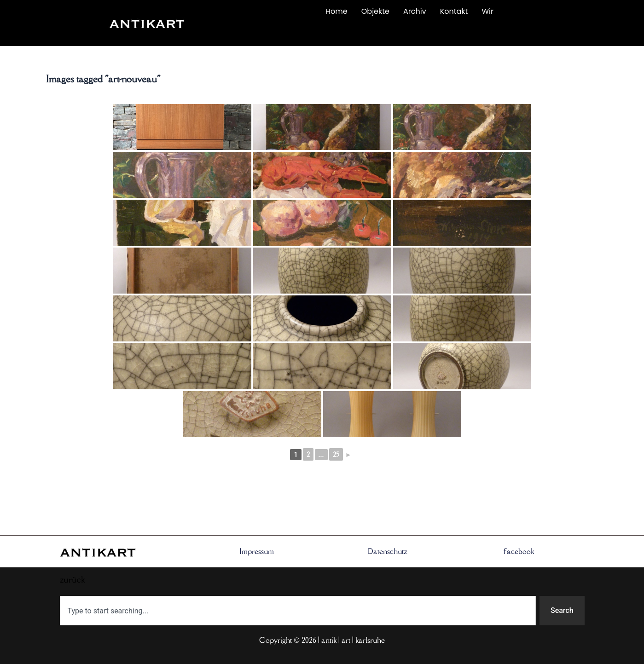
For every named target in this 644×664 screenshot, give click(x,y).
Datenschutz (388, 551)
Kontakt (454, 11)
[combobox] (298, 611)
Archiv (415, 11)
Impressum (257, 551)
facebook (519, 551)
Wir (487, 11)
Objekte (375, 11)
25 (336, 454)
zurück (247, 33)
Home (337, 11)
